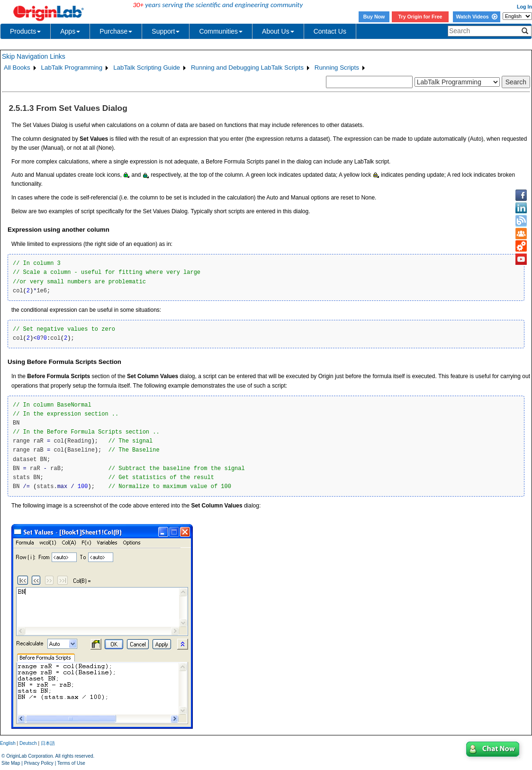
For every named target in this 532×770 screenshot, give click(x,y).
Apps (70, 31)
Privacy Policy (39, 763)
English (8, 743)
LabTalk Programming (72, 68)
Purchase (116, 31)
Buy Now (374, 17)
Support (166, 31)
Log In (524, 7)
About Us (278, 31)
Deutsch (28, 743)
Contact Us (330, 31)
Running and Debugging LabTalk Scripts (247, 68)
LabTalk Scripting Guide (147, 68)
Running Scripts (337, 68)
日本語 (48, 743)
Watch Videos (476, 17)
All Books (17, 68)
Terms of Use (71, 763)
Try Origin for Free (420, 17)
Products (25, 31)
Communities (221, 31)
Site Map (11, 763)
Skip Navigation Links (34, 56)
